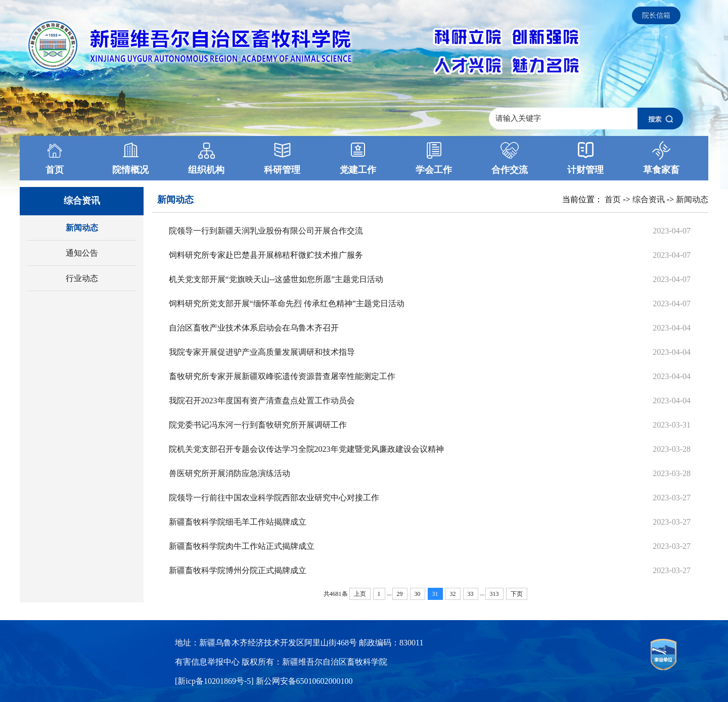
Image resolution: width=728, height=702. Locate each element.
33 (471, 594)
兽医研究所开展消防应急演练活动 (230, 473)
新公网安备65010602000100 (304, 681)
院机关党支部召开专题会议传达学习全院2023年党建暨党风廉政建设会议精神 (306, 449)
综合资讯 (649, 199)
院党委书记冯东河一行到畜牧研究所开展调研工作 (258, 425)
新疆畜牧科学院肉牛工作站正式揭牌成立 (242, 546)
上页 (360, 594)
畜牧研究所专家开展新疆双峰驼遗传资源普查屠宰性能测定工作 (282, 376)
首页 (613, 199)
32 (453, 594)
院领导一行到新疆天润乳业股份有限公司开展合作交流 (266, 231)
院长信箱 (656, 15)
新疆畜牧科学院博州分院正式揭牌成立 (238, 570)
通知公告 (82, 253)
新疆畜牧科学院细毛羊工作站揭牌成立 (238, 522)
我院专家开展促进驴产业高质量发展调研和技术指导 (262, 352)
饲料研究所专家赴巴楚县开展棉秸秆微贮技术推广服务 (266, 255)
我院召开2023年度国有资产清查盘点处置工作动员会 (262, 401)
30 (418, 594)
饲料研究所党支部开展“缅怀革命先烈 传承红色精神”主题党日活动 (287, 303)
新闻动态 (82, 228)
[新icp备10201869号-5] (215, 681)
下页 (517, 594)
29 (400, 594)
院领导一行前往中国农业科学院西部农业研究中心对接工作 (274, 498)
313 (494, 594)
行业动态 (82, 278)
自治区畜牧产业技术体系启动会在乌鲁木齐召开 (254, 328)
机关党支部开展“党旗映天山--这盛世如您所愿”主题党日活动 (276, 279)
